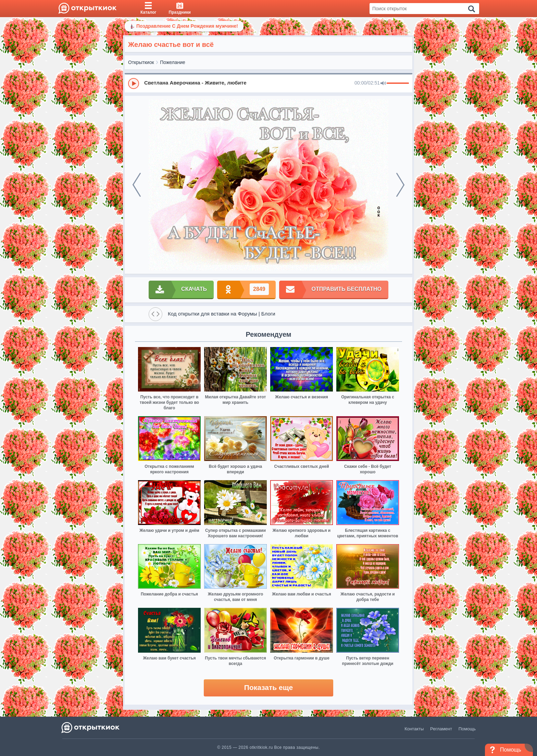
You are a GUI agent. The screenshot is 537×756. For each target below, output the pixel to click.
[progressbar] (398, 84)
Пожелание (173, 62)
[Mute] (383, 84)
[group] (268, 83)
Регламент (441, 729)
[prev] (137, 185)
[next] (400, 185)
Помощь (467, 729)
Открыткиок (141, 62)
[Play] (134, 84)
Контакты (414, 729)
